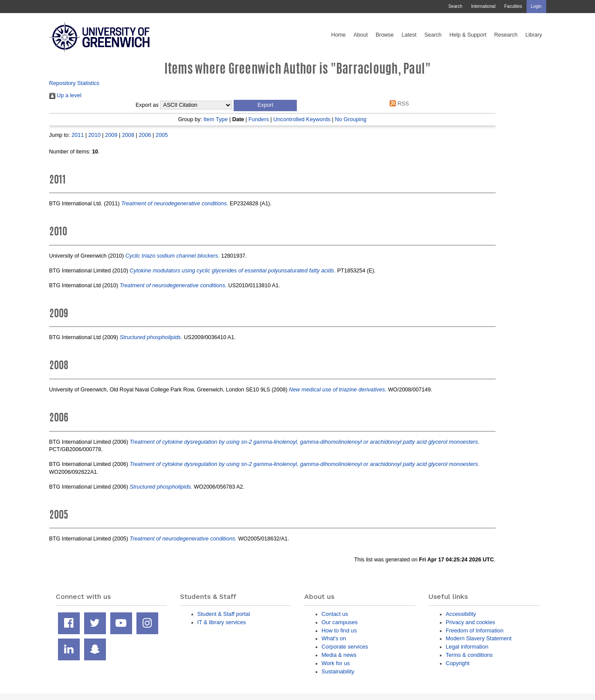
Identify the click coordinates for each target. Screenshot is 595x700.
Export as (147, 105)
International (483, 6)
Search (455, 6)
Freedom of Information (475, 630)
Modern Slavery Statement (479, 638)
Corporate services (345, 647)
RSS (398, 104)
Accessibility (461, 614)
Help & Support (468, 35)
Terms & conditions (469, 655)
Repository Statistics (75, 83)
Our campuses (340, 622)
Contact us (335, 614)
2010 (95, 135)
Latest (409, 35)
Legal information (467, 647)
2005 (162, 135)
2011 (78, 135)
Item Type (216, 119)
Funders (259, 119)
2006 (145, 135)
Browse (385, 35)
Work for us (336, 663)
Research (506, 35)
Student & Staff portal (224, 614)
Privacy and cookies (471, 622)
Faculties (513, 6)
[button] (265, 105)
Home (338, 35)
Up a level (65, 95)
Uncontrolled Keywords (302, 119)
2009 (111, 135)
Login (536, 6)
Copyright (458, 663)
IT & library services (222, 622)
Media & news (339, 655)
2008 (128, 135)
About (361, 35)
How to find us (339, 630)
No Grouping (350, 119)
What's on (334, 638)
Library (534, 35)
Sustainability (338, 671)
